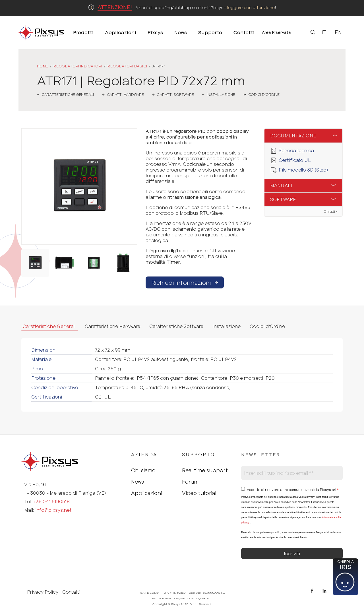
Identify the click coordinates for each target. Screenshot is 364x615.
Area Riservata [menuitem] (276, 32)
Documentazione (293, 136)
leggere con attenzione (251, 8)
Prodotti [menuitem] (83, 32)
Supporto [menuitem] (210, 32)
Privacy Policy (43, 592)
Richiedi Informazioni (185, 282)
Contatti (71, 592)
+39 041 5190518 (51, 501)
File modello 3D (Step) (303, 170)
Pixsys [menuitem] (155, 32)
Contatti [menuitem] (244, 32)
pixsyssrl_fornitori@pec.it (191, 598)
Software (283, 199)
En (338, 32)
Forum (190, 482)
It (324, 32)
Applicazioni (147, 493)
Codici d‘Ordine (267, 326)
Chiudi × (331, 211)
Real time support (205, 470)
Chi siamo (143, 470)
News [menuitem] (181, 32)
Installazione (227, 326)
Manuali (281, 185)
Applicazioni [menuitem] (121, 32)
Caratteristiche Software (176, 326)
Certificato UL (295, 160)
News (137, 482)
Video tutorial (199, 493)
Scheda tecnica (296, 150)
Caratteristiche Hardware (112, 326)
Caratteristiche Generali (49, 326)
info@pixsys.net (53, 510)
